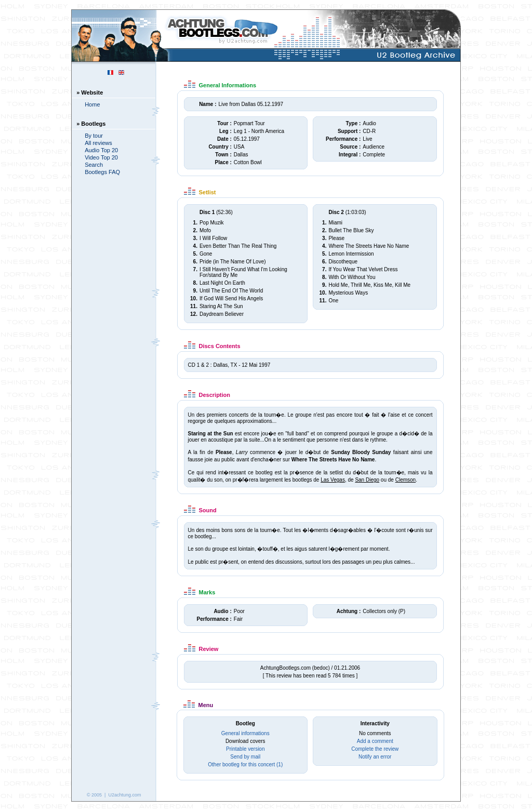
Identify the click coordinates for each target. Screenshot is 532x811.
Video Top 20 (101, 157)
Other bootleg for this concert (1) (245, 765)
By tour (94, 136)
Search (94, 165)
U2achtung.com (124, 795)
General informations (245, 733)
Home (92, 104)
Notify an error (375, 757)
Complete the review (375, 749)
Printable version (245, 749)
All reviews (98, 143)
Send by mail (245, 757)
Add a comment (375, 741)
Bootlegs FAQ (102, 172)
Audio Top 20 (101, 150)
